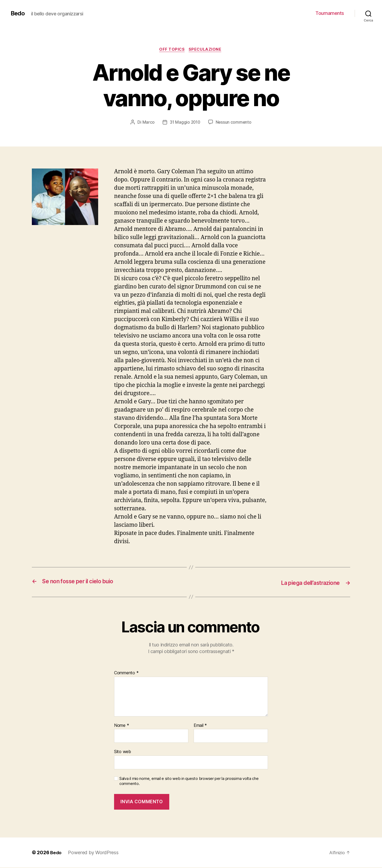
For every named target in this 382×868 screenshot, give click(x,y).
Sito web (123, 752)
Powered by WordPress (94, 853)
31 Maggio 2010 (185, 123)
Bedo (18, 13)
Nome (121, 726)
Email (200, 726)
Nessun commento (234, 123)
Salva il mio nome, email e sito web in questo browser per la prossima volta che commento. (189, 782)
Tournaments (330, 13)
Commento (126, 673)
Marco (148, 123)
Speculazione (207, 50)
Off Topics (172, 50)
